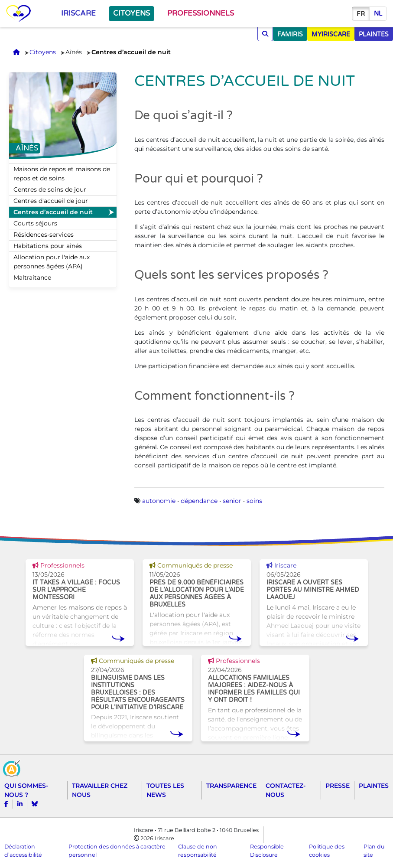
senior (232, 501)
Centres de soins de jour (50, 189)
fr (361, 14)
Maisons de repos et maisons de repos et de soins (62, 174)
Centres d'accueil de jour (51, 201)
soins (254, 501)
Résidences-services (44, 235)
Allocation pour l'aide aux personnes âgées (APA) (52, 262)
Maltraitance (32, 277)
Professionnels (201, 13)
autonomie (159, 501)
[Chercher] (265, 34)
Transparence (231, 786)
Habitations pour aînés (48, 246)
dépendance (199, 501)
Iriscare (78, 13)
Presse (338, 786)
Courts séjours (35, 223)
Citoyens (132, 13)
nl (378, 14)
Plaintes (374, 786)
